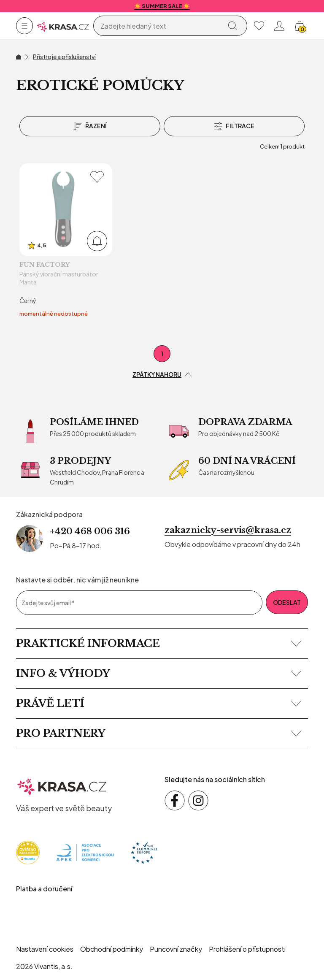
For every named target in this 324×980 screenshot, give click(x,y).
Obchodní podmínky (112, 949)
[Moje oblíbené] (259, 26)
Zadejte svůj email (48, 603)
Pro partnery (159, 733)
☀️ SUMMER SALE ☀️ (162, 6)
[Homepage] (63, 26)
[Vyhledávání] (159, 26)
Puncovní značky (176, 949)
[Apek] (85, 852)
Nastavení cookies (45, 949)
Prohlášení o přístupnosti (247, 949)
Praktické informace (159, 643)
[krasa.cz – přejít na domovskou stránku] (62, 785)
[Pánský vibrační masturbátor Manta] (66, 241)
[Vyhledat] (232, 26)
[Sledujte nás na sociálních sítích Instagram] (198, 801)
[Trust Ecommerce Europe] (144, 852)
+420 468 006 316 (90, 531)
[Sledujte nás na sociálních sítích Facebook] (175, 801)
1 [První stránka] (162, 354)
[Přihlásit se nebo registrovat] (279, 26)
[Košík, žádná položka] (300, 26)
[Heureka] (28, 852)
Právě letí (159, 703)
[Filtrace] (234, 126)
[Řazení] (90, 126)
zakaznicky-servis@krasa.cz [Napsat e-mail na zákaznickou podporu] (228, 530)
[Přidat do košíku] (97, 241)
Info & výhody (159, 673)
